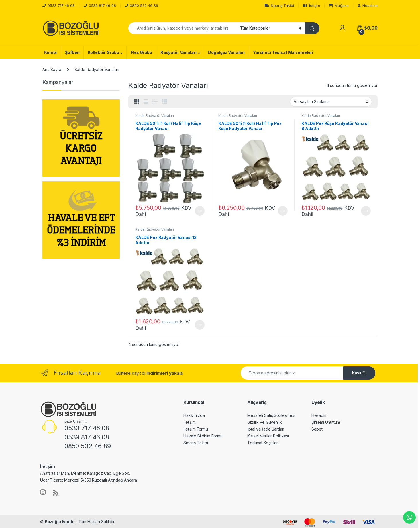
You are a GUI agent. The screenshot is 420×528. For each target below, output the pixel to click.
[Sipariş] (331, 102)
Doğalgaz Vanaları (226, 52)
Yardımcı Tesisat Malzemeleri (283, 52)
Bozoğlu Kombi (60, 522)
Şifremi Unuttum (326, 422)
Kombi (50, 52)
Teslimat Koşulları (263, 443)
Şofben (72, 52)
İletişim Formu (196, 429)
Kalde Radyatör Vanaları (155, 116)
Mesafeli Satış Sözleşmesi (271, 415)
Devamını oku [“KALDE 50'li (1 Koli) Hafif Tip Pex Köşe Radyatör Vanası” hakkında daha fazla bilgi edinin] (283, 211)
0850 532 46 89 (144, 5)
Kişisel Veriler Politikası (268, 436)
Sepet (317, 429)
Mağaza (339, 5)
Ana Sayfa (52, 69)
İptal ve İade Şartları (266, 429)
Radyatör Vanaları (178, 52)
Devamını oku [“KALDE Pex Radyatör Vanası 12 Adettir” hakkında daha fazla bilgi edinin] (200, 325)
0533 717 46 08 (61, 5)
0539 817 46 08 (102, 5)
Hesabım (368, 5)
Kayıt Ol (359, 373)
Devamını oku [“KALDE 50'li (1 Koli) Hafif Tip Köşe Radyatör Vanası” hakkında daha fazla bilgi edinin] (200, 211)
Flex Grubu (141, 52)
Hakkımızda (194, 415)
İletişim (312, 5)
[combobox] (183, 28)
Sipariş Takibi (279, 5)
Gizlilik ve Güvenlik (264, 422)
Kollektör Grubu (103, 52)
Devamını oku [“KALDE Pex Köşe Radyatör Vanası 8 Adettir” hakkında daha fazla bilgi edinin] (366, 211)
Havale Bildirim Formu (203, 436)
